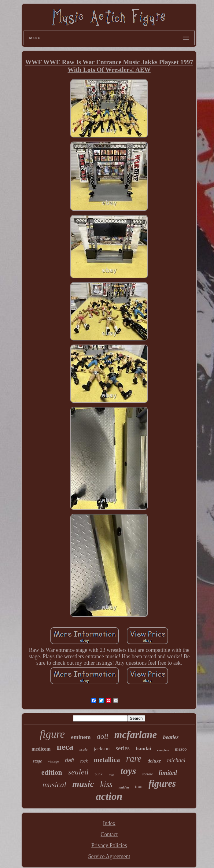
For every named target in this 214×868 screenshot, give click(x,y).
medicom (41, 749)
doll (103, 736)
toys (128, 771)
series (123, 748)
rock (84, 761)
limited (168, 773)
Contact (109, 834)
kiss (106, 784)
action (109, 796)
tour (111, 775)
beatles (171, 737)
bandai (143, 749)
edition (52, 772)
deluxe (154, 761)
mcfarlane (136, 735)
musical (54, 785)
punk (98, 774)
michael (176, 760)
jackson (102, 749)
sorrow (147, 774)
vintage (53, 761)
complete (163, 750)
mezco (181, 749)
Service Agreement (109, 856)
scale (84, 749)
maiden (124, 787)
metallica (107, 760)
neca (65, 747)
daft (69, 760)
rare (134, 758)
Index (109, 823)
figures (162, 783)
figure (52, 734)
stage (37, 761)
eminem (81, 737)
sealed (78, 772)
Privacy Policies (109, 845)
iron (139, 786)
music (83, 784)
